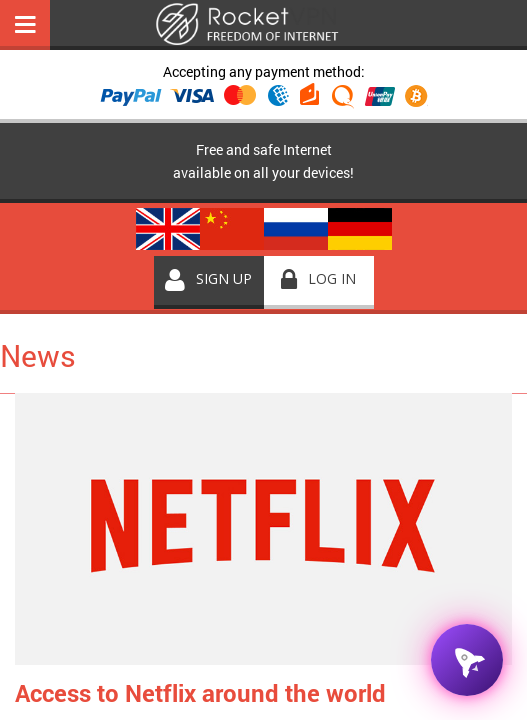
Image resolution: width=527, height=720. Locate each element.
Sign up (224, 278)
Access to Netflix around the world (200, 693)
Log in (332, 278)
